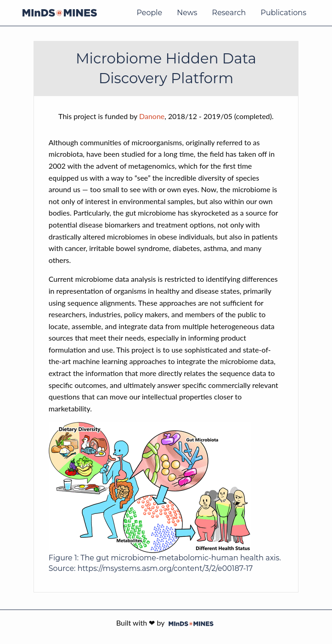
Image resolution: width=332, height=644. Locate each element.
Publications (283, 13)
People (149, 13)
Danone (152, 116)
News (187, 13)
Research (229, 13)
